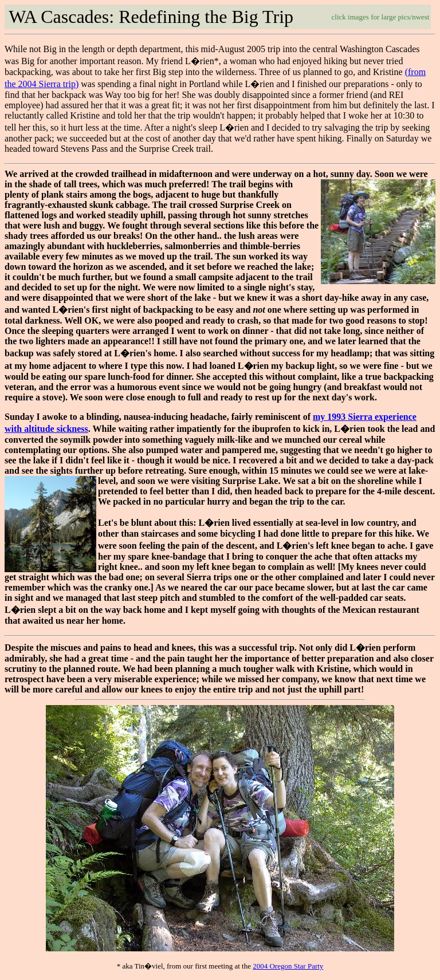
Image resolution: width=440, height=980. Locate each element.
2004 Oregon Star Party (288, 966)
